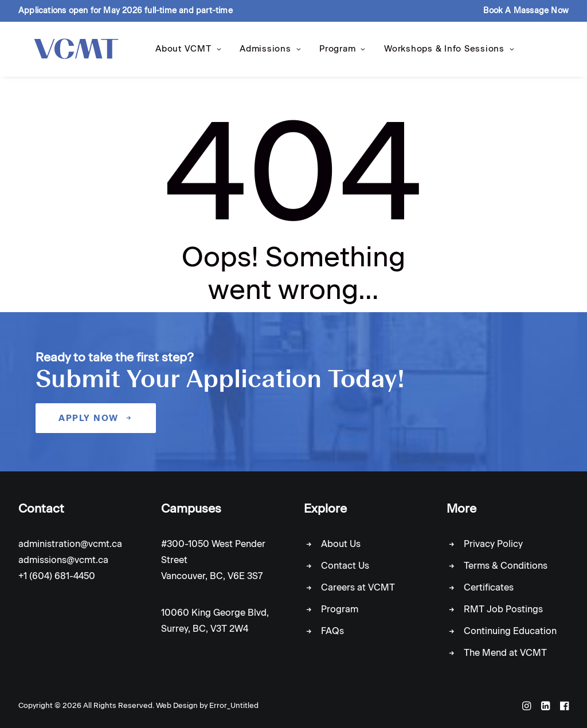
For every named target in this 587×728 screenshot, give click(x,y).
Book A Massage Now (526, 11)
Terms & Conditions (506, 566)
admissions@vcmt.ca (63, 560)
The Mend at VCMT (505, 653)
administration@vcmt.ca (70, 544)
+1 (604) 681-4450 (57, 576)
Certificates (489, 587)
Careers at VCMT (358, 587)
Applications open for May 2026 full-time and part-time (126, 11)
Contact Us (345, 566)
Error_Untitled (234, 705)
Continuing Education (510, 631)
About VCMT (181, 53)
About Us (341, 544)
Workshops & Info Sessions (442, 53)
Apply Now (96, 418)
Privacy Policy (493, 544)
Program (336, 53)
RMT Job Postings (503, 609)
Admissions (263, 53)
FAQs (332, 631)
